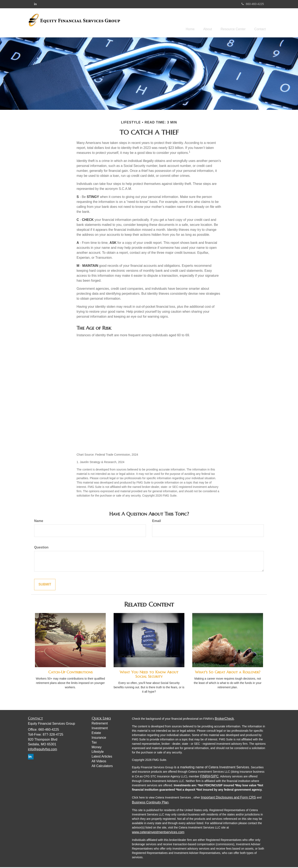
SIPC (215, 777)
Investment (100, 729)
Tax (94, 743)
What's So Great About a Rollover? (228, 673)
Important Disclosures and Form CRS (228, 798)
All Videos (99, 762)
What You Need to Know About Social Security (149, 675)
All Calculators (102, 767)
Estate (96, 733)
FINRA (205, 777)
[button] (203, 23)
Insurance (99, 738)
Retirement (100, 724)
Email (157, 522)
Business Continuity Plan (150, 803)
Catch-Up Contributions (70, 673)
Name (39, 522)
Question (41, 548)
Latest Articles (102, 757)
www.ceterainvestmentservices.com (158, 833)
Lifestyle (98, 752)
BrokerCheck (224, 719)
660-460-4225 (253, 4)
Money (97, 748)
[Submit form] (45, 585)
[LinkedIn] (35, 4)
